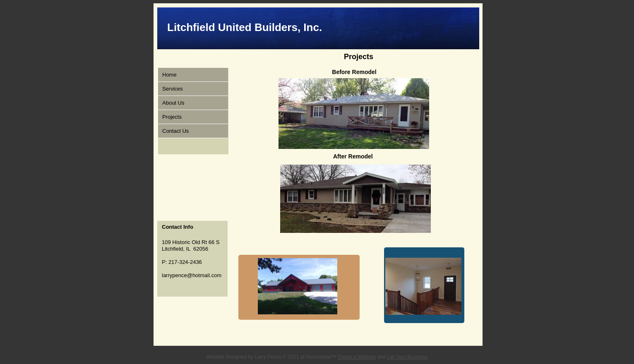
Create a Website (357, 357)
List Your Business (407, 357)
